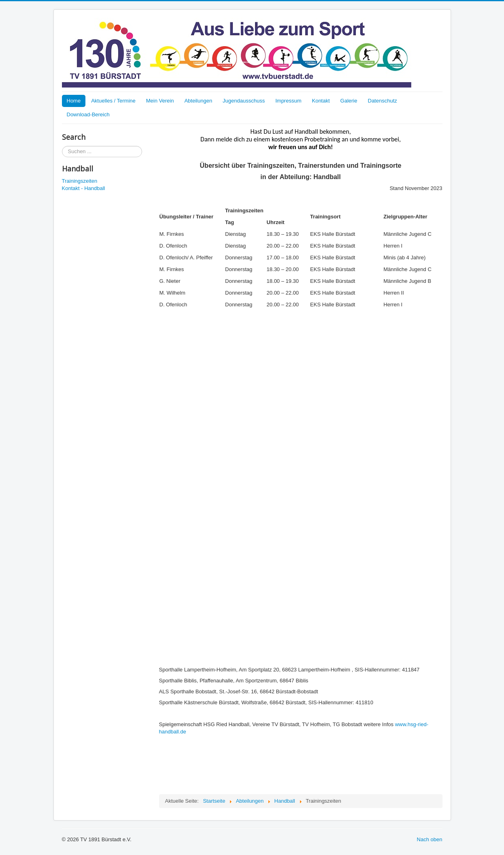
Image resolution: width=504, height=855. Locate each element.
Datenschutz (383, 101)
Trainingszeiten (80, 181)
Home (74, 101)
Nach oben (430, 839)
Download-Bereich (88, 114)
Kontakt (321, 101)
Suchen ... (62, 146)
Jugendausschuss (244, 101)
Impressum (288, 101)
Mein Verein (160, 101)
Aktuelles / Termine (113, 101)
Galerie (349, 101)
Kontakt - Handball (84, 188)
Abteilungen (198, 101)
